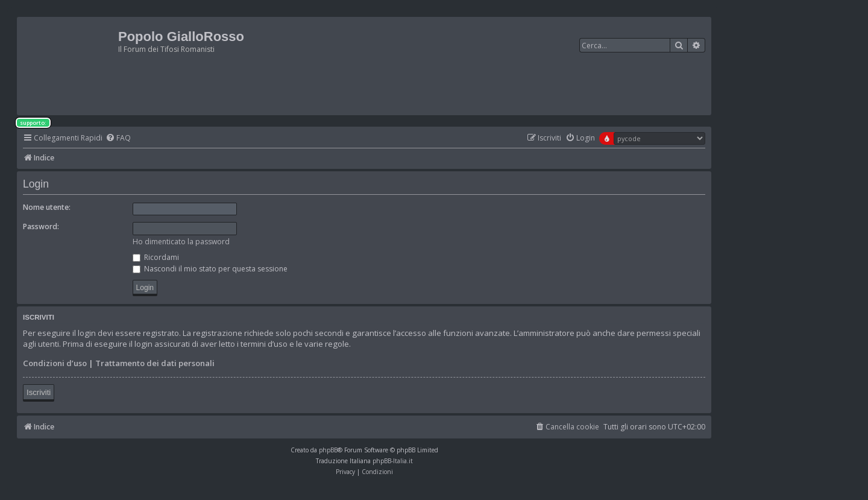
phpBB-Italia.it (393, 461)
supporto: (33, 123)
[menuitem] (118, 138)
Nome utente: (47, 207)
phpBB (328, 450)
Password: (41, 226)
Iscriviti (39, 392)
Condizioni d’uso (55, 363)
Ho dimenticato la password (181, 242)
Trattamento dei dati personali (155, 363)
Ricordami (156, 257)
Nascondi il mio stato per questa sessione (210, 269)
